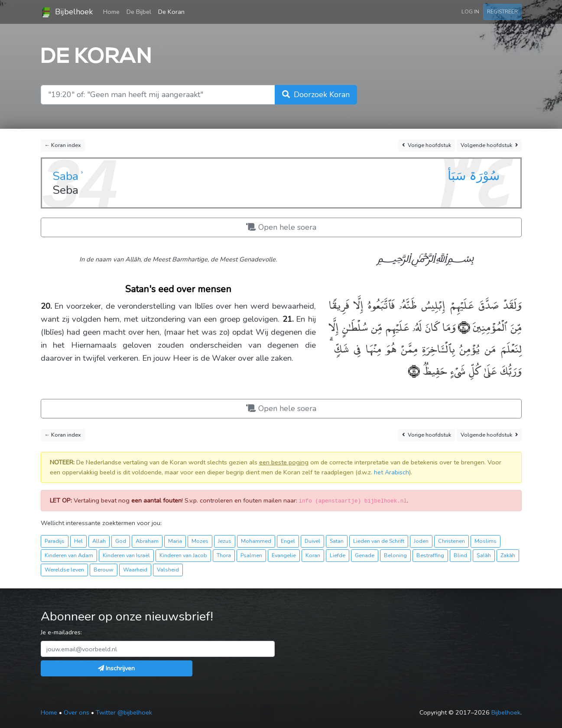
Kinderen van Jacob (183, 555)
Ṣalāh (484, 555)
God (121, 541)
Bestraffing (430, 555)
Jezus (225, 541)
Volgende (489, 145)
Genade (365, 555)
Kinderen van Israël (126, 555)
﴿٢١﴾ (414, 370)
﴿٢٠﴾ (463, 326)
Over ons (76, 712)
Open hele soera (281, 227)
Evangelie (284, 555)
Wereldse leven (64, 570)
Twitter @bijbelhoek (124, 712)
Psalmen (251, 555)
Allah (99, 541)
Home (113, 11)
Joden (421, 541)
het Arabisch (391, 472)
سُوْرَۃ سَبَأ (474, 176)
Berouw (104, 570)
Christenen (452, 541)
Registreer (502, 11)
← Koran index (63, 145)
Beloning (395, 555)
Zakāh (508, 555)
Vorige (427, 145)
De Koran (171, 12)
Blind (460, 555)
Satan (337, 541)
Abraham (147, 541)
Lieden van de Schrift (379, 541)
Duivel (312, 541)
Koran (313, 555)
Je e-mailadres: (61, 632)
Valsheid (168, 570)
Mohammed (256, 541)
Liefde (338, 555)
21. (288, 319)
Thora (224, 555)
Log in (470, 11)
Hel (78, 541)
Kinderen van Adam (69, 555)
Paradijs (55, 541)
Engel (288, 541)
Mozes (200, 541)
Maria (175, 541)
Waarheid (135, 570)
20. (46, 306)
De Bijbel (139, 12)
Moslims (486, 541)
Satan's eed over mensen (178, 289)
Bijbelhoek (67, 12)
